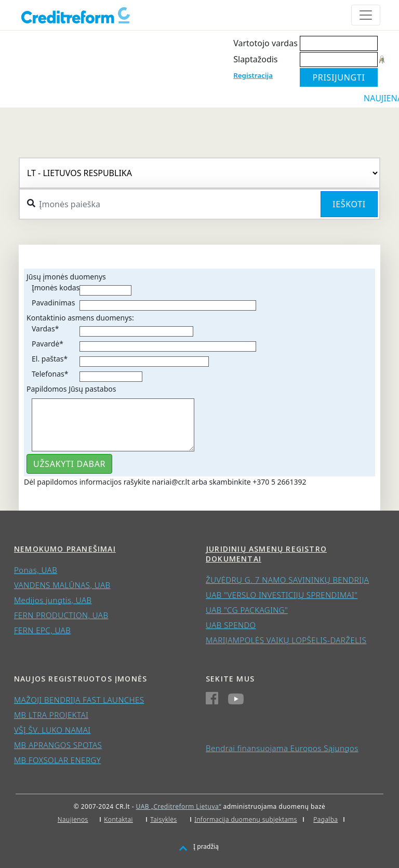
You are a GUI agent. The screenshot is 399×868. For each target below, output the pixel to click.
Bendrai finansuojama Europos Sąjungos (282, 748)
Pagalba (325, 819)
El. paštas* (50, 359)
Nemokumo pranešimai (65, 549)
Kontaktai (118, 819)
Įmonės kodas (56, 288)
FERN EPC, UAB (42, 630)
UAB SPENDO (231, 625)
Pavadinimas (53, 303)
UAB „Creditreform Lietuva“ (179, 806)
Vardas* (45, 329)
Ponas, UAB (36, 570)
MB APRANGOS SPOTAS (58, 745)
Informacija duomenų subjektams (246, 819)
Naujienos (73, 819)
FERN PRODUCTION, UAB (61, 615)
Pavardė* (48, 344)
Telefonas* (50, 374)
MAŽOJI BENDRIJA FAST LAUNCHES (79, 700)
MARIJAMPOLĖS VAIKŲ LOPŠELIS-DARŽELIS (286, 640)
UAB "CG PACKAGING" (247, 610)
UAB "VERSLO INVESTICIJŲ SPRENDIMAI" (282, 595)
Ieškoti (349, 204)
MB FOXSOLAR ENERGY (57, 760)
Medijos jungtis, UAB (53, 600)
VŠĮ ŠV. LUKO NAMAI (52, 730)
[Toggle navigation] (366, 15)
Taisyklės (163, 819)
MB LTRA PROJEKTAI (51, 715)
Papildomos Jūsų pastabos (71, 389)
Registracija (253, 75)
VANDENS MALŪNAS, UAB (62, 585)
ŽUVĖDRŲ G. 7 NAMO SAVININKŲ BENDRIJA (287, 580)
